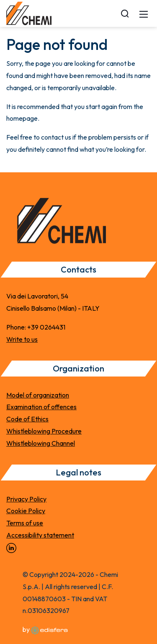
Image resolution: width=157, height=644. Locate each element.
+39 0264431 (46, 327)
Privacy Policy (26, 499)
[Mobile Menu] (144, 13)
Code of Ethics (27, 419)
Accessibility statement (40, 535)
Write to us (22, 339)
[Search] (125, 13)
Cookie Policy (26, 511)
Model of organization (38, 395)
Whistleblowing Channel (41, 443)
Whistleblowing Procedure (44, 431)
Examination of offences (41, 407)
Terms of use (25, 523)
